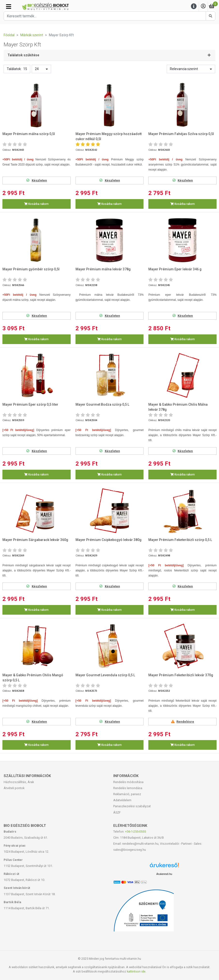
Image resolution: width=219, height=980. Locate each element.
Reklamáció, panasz (127, 794)
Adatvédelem (122, 800)
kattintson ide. (136, 971)
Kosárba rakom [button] (36, 204)
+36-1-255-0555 (136, 832)
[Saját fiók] (203, 6)
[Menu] (194, 6)
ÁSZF (117, 812)
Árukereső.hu (164, 874)
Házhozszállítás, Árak (19, 782)
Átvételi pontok (14, 788)
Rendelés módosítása (128, 782)
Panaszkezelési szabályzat (132, 806)
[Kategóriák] (9, 7)
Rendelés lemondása (128, 788)
